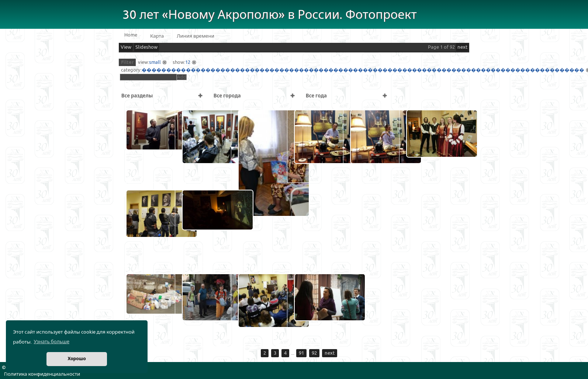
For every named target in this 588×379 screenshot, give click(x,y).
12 (188, 62)
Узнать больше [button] (51, 342)
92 (314, 353)
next (462, 47)
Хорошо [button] (77, 359)
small (155, 62)
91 (301, 353)
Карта (157, 36)
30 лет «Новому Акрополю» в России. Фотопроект (270, 15)
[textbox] (148, 77)
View (126, 47)
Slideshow (146, 47)
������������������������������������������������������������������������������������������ (363, 70)
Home (131, 35)
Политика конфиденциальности (42, 374)
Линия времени (196, 36)
